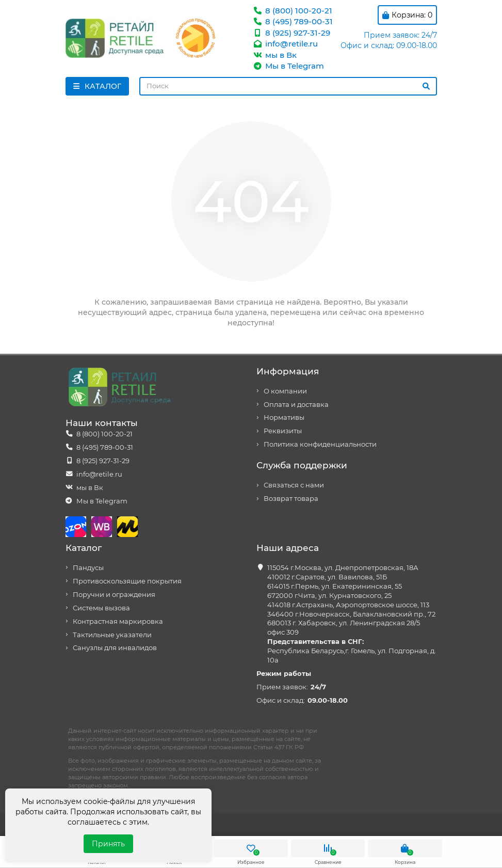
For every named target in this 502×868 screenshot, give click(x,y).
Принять (108, 844)
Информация (288, 371)
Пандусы (88, 568)
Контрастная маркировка (118, 621)
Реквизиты (283, 431)
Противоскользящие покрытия (127, 581)
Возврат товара (291, 499)
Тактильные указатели (112, 635)
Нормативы (284, 417)
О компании (285, 391)
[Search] (288, 86)
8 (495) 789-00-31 (293, 21)
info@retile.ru (285, 44)
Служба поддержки (302, 465)
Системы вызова (101, 608)
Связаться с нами (294, 485)
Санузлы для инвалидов (115, 648)
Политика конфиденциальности (320, 444)
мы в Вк (275, 55)
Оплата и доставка (296, 405)
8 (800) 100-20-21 (293, 11)
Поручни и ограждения (114, 595)
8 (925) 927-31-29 (292, 33)
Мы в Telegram (288, 66)
